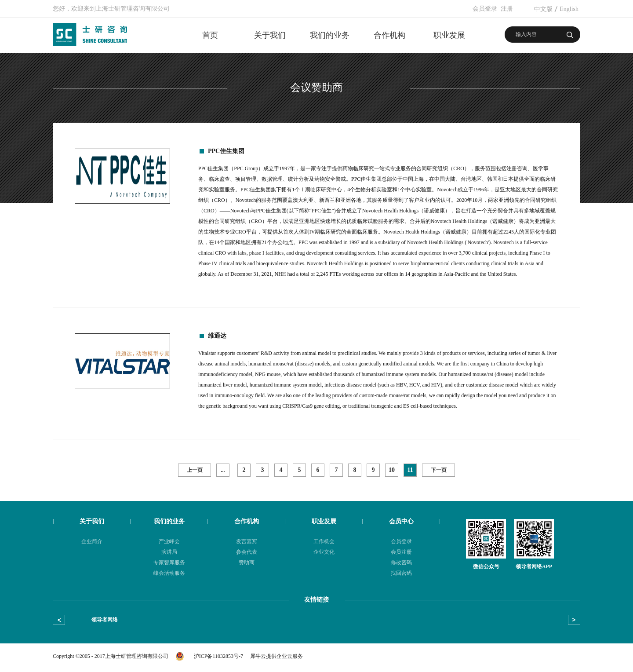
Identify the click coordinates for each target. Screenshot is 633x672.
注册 (507, 9)
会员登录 (485, 9)
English (569, 9)
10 (392, 470)
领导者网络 (105, 620)
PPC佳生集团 (226, 151)
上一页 (195, 470)
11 (410, 470)
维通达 (217, 336)
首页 (210, 35)
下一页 (439, 470)
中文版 (543, 9)
